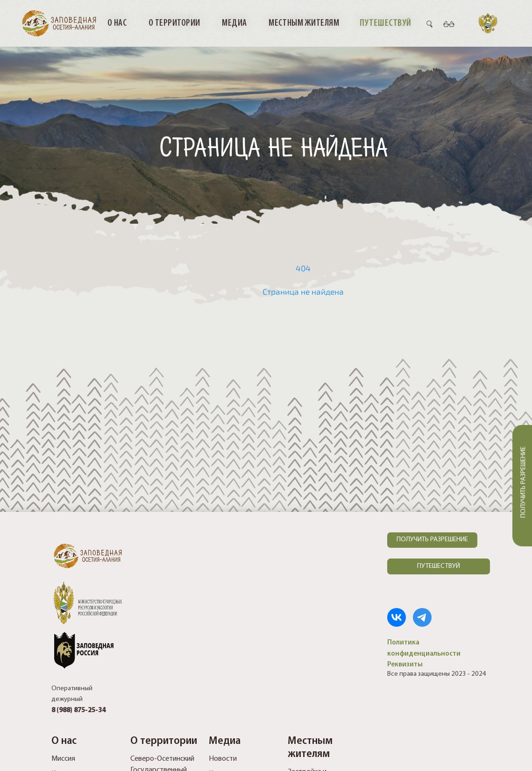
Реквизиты (405, 665)
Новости (223, 759)
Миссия (63, 759)
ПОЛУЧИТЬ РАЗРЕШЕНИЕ (432, 540)
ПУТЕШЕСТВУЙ (439, 566)
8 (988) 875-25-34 (78, 711)
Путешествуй (386, 23)
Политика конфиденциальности (424, 648)
